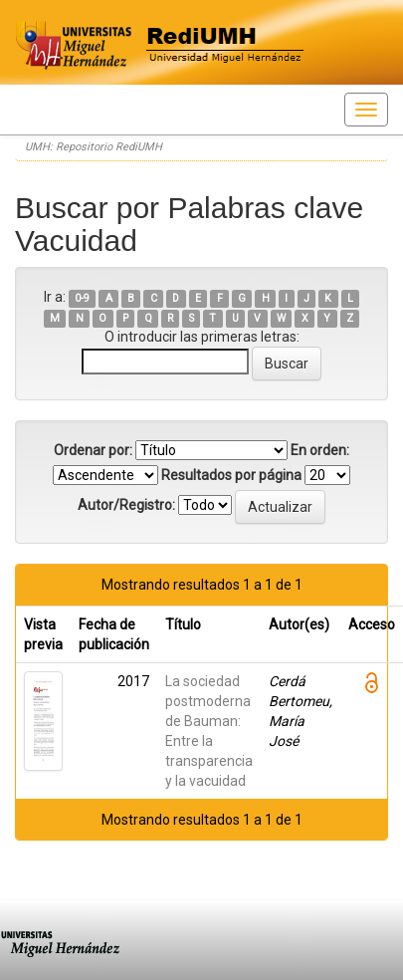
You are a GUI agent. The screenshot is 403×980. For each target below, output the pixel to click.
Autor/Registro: (126, 505)
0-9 (82, 298)
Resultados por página (231, 475)
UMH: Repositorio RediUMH (94, 147)
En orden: (320, 450)
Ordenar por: (93, 450)
